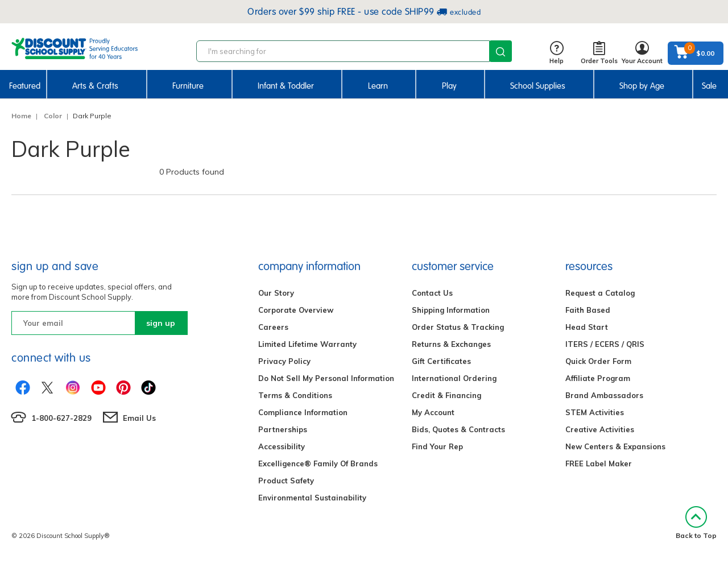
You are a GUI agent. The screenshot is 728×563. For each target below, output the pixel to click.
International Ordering (454, 378)
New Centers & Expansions (615, 446)
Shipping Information (451, 310)
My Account (433, 412)
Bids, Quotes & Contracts (458, 429)
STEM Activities (595, 412)
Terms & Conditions (295, 395)
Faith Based (588, 310)
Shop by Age (642, 86)
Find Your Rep (437, 446)
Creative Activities (600, 429)
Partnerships (283, 429)
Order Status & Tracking (458, 327)
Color (53, 116)
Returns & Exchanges (451, 344)
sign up (161, 323)
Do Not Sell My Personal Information (326, 378)
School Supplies (538, 86)
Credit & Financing (446, 395)
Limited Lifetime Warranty (307, 344)
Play (449, 86)
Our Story (276, 293)
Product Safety (286, 481)
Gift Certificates (441, 361)
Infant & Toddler (286, 86)
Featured (25, 86)
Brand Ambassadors (604, 395)
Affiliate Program (598, 378)
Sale (709, 86)
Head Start (587, 327)
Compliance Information (303, 412)
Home (21, 116)
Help (557, 53)
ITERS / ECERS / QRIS (605, 344)
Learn (378, 86)
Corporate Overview (296, 310)
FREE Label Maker (599, 463)
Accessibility (282, 446)
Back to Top (696, 523)
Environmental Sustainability (312, 498)
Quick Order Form (598, 361)
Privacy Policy (284, 361)
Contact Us (432, 293)
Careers (273, 327)
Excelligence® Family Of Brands (318, 463)
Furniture (188, 86)
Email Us (139, 418)
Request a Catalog (600, 293)
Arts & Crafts (95, 86)
